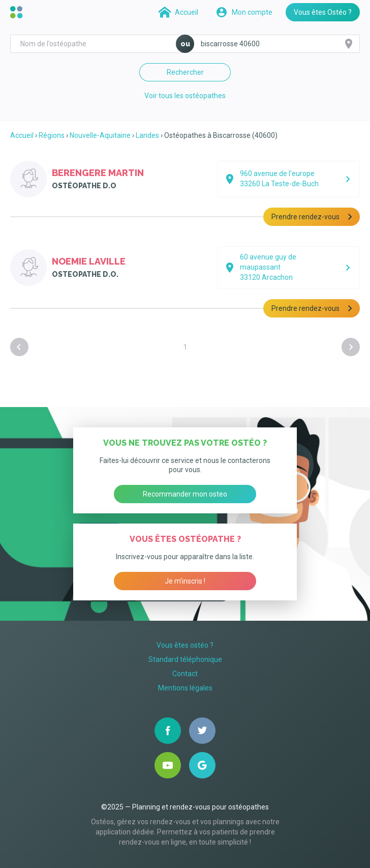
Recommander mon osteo (185, 494)
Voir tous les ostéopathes (185, 96)
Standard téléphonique (185, 659)
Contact (185, 674)
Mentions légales (185, 688)
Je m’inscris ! (185, 581)
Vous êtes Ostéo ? (323, 12)
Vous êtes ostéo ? (185, 645)
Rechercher (185, 72)
